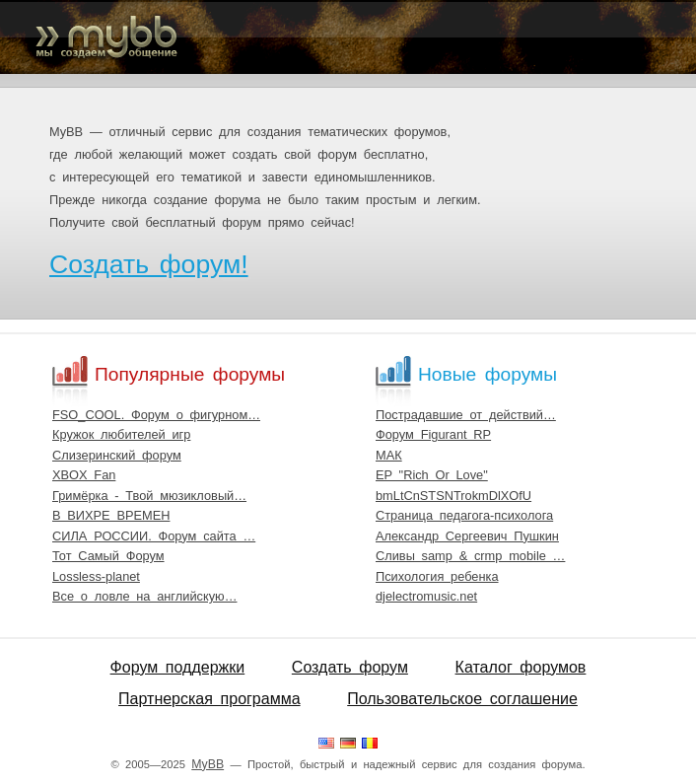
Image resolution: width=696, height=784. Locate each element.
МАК (389, 455)
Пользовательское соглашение (462, 699)
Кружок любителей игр (121, 434)
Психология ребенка (437, 576)
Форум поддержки (178, 667)
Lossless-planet (96, 576)
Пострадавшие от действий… (466, 415)
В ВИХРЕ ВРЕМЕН (111, 515)
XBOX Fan (84, 475)
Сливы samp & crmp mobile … (470, 556)
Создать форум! (149, 264)
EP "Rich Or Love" (432, 475)
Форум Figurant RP (433, 434)
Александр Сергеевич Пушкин (467, 536)
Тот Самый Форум (108, 556)
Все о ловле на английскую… (144, 596)
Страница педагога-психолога (464, 515)
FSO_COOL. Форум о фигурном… (156, 415)
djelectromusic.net (426, 596)
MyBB (208, 764)
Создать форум (350, 667)
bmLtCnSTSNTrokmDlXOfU (453, 496)
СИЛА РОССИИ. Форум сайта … (154, 536)
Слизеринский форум (117, 455)
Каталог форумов (521, 667)
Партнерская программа (209, 699)
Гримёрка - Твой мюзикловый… (149, 496)
